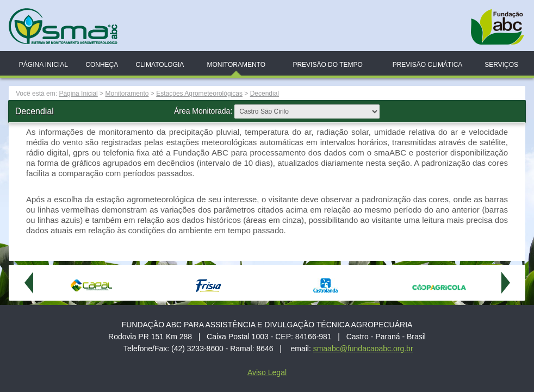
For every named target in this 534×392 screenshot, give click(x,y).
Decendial (265, 94)
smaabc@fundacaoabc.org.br (363, 349)
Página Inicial (44, 65)
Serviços (501, 65)
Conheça (102, 65)
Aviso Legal (267, 372)
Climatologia (160, 65)
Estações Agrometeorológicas (199, 94)
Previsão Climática (428, 65)
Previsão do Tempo (327, 65)
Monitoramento (236, 65)
